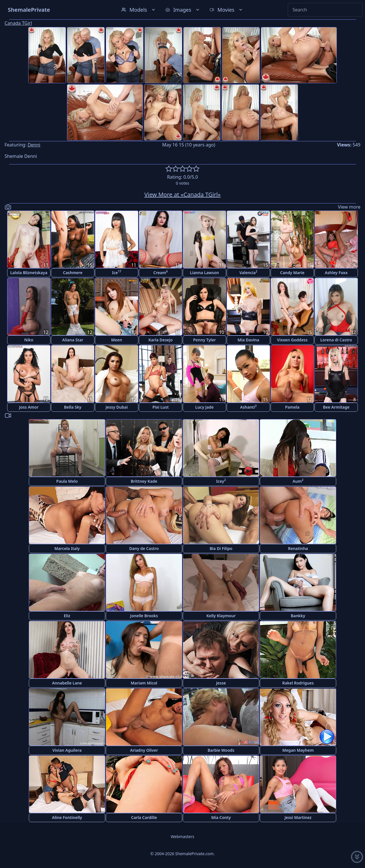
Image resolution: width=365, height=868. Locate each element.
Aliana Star (73, 340)
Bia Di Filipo (221, 548)
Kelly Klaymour (221, 616)
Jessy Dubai (117, 407)
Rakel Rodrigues (298, 683)
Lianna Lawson (204, 273)
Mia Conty (221, 817)
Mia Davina (248, 340)
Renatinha (298, 548)
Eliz (67, 616)
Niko (29, 340)
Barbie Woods (221, 750)
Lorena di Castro (336, 340)
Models (139, 10)
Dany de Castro (144, 548)
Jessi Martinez (298, 817)
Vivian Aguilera (67, 750)
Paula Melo (67, 481)
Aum (298, 481)
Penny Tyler (204, 340)
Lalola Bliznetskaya (29, 273)
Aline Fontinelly (67, 817)
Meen (117, 340)
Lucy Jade (204, 407)
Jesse (221, 683)
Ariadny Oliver (144, 750)
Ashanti (248, 407)
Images (183, 10)
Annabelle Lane (67, 683)
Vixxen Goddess (292, 340)
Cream (161, 272)
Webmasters (182, 837)
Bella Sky (73, 407)
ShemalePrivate (29, 10)
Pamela (292, 407)
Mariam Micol (144, 683)
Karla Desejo (160, 340)
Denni (34, 145)
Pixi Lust (160, 407)
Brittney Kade (144, 481)
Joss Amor (29, 407)
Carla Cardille (144, 817)
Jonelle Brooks (144, 616)
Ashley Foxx (336, 273)
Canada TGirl (18, 23)
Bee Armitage (336, 407)
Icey (221, 481)
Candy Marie (292, 273)
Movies (227, 10)
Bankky (298, 616)
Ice (117, 272)
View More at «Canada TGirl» (182, 194)
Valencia (248, 272)
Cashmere (73, 273)
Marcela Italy (67, 548)
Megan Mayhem (298, 750)
